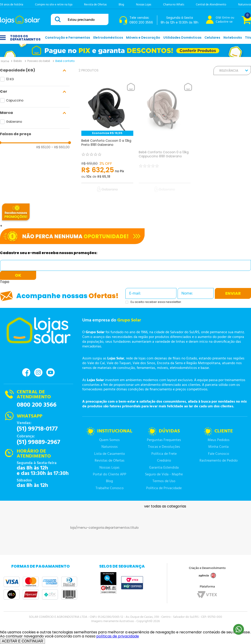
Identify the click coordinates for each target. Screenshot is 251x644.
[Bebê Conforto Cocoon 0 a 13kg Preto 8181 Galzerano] (107, 140)
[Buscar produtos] (59, 19)
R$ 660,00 (60, 147)
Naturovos (245, 5)
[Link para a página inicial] (5, 61)
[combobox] (80, 19)
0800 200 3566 (37, 405)
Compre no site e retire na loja (54, 5)
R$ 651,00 (43, 147)
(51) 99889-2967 (38, 442)
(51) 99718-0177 (37, 429)
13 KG (10, 79)
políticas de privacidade (118, 636)
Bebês (18, 61)
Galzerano (14, 122)
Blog (121, 5)
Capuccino (15, 100)
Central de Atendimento (211, 5)
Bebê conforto (65, 61)
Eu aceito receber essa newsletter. (156, 302)
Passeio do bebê (39, 61)
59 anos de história (12, 5)
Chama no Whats (174, 5)
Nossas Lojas (144, 5)
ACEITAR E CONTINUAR (22, 641)
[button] (35, 71)
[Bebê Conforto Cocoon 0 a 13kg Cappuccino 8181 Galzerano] (165, 140)
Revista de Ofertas (95, 5)
